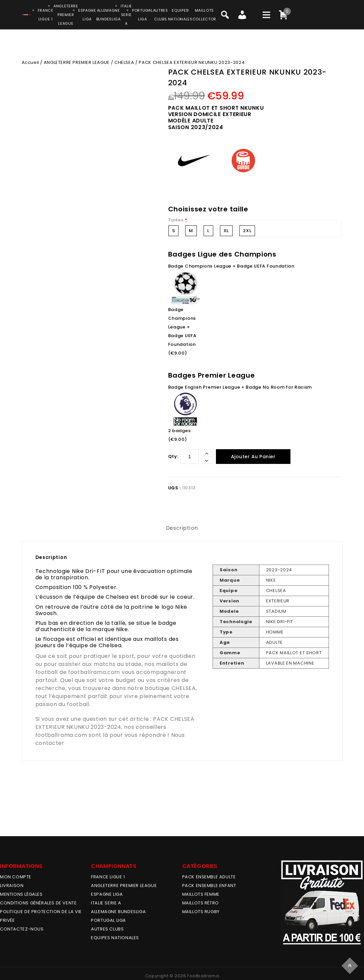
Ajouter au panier (253, 457)
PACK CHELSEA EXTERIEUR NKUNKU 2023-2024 (115, 723)
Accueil (30, 62)
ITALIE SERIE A (106, 903)
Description (182, 528)
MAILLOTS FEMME (201, 894)
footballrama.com (94, 672)
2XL (247, 231)
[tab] (182, 528)
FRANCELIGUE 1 (46, 15)
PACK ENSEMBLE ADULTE (209, 877)
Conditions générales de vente (38, 903)
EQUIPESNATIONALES (180, 15)
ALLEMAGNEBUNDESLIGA (108, 15)
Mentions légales (21, 894)
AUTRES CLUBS (107, 929)
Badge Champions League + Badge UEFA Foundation (231, 266)
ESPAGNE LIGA (107, 894)
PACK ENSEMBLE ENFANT (209, 886)
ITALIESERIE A (126, 15)
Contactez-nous (22, 929)
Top (351, 965)
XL (226, 231)
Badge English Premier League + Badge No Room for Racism (240, 387)
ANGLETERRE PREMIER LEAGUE (66, 15)
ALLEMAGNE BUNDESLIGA (118, 912)
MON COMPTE (16, 877)
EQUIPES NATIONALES (115, 938)
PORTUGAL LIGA (108, 920)
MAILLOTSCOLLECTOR (204, 15)
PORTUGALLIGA (143, 15)
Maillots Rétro (201, 903)
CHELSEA (124, 62)
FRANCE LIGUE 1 (108, 877)
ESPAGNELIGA (87, 15)
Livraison (12, 886)
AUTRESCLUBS (161, 15)
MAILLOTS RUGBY (201, 912)
